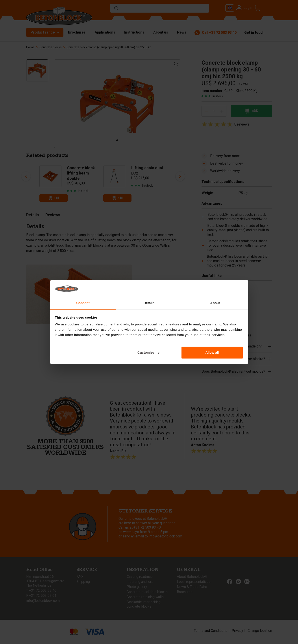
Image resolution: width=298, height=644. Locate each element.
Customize (148, 352)
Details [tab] (149, 303)
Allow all (212, 352)
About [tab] (215, 303)
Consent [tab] (83, 303)
